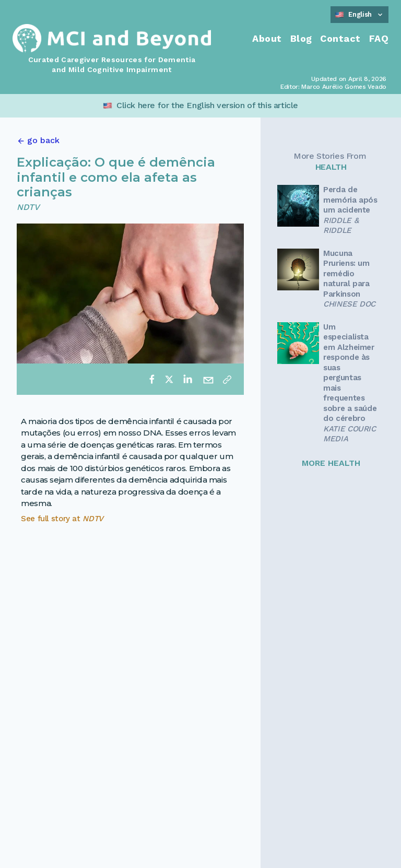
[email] (208, 379)
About (267, 38)
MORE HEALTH (331, 463)
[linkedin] (187, 379)
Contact (340, 38)
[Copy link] (227, 379)
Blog (301, 38)
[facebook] (152, 379)
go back (43, 140)
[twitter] (169, 379)
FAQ (379, 38)
